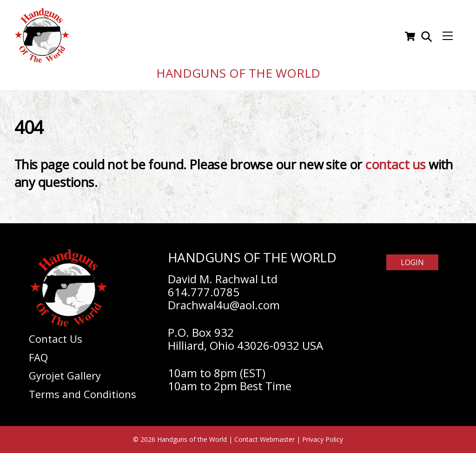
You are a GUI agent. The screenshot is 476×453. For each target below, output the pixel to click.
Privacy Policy (323, 439)
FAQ (38, 357)
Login (412, 262)
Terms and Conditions (83, 394)
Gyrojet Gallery (65, 375)
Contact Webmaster (264, 439)
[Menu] (448, 36)
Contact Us (56, 339)
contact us (395, 164)
